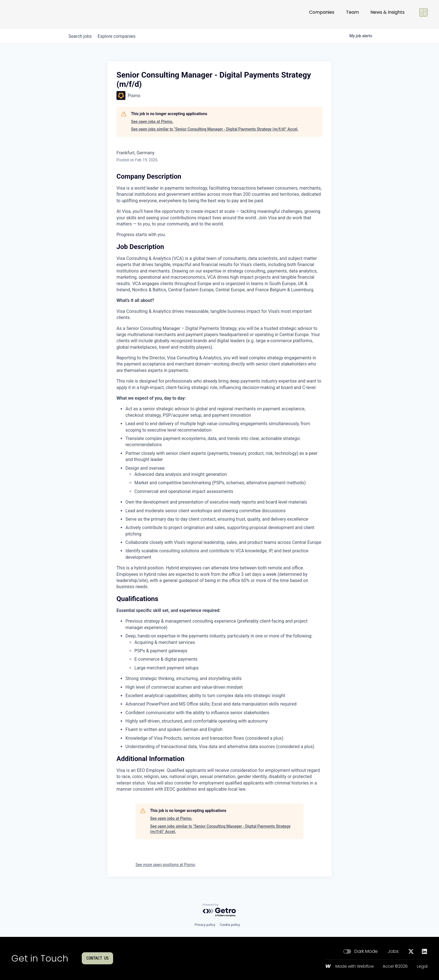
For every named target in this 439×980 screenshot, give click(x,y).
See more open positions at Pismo (165, 865)
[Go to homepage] (30, 15)
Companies (322, 14)
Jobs (393, 951)
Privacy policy (205, 925)
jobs (82, 36)
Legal (422, 967)
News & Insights (387, 14)
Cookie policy (230, 925)
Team (352, 14)
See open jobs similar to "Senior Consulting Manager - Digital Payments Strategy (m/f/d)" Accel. (215, 129)
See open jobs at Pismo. (152, 122)
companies (121, 36)
